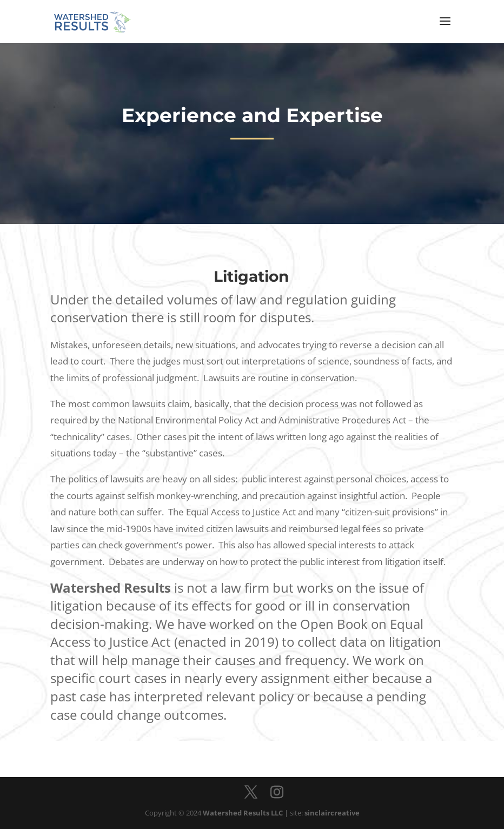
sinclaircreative (332, 813)
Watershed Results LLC (243, 813)
